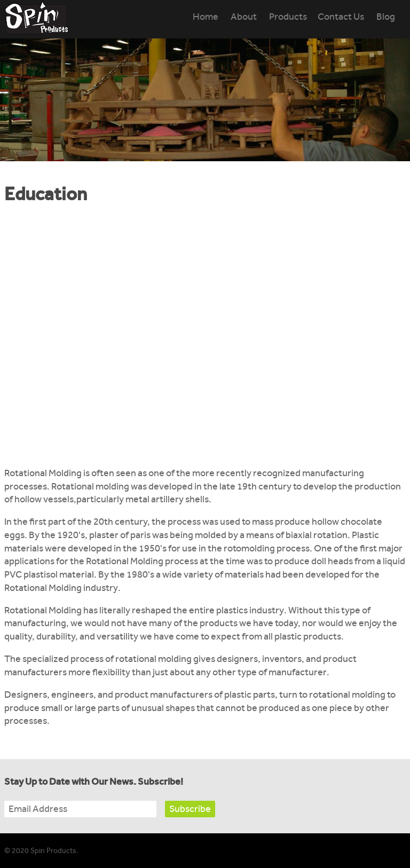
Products (288, 17)
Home (206, 17)
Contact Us (341, 17)
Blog (386, 17)
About (244, 17)
